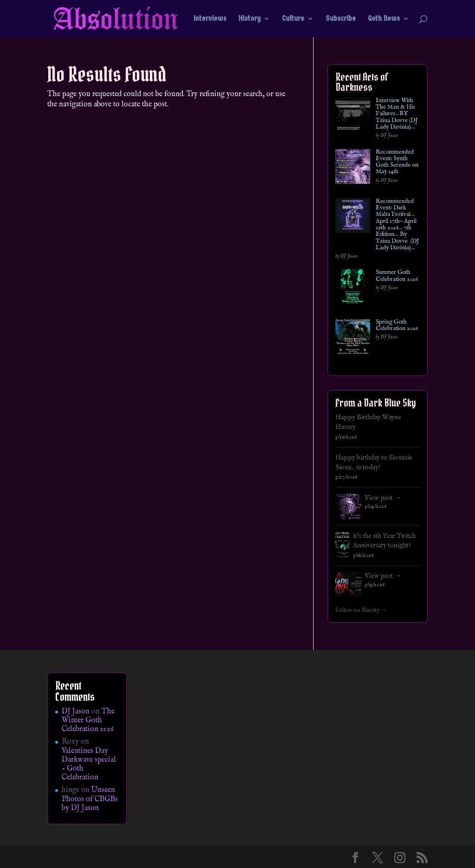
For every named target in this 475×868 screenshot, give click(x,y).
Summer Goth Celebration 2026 (397, 276)
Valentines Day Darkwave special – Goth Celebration (89, 764)
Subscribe (341, 19)
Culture (293, 19)
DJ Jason (76, 712)
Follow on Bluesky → (361, 610)
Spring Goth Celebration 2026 (397, 326)
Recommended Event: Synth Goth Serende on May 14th (397, 162)
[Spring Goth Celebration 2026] (353, 338)
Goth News (384, 19)
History (250, 19)
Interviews (210, 19)
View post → (383, 498)
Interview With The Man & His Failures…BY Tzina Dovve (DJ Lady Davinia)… (397, 114)
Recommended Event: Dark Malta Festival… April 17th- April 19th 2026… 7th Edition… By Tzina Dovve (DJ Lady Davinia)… (397, 225)
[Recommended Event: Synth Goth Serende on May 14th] (353, 168)
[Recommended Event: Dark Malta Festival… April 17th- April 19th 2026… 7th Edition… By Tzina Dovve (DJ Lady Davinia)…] (353, 217)
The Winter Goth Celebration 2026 (88, 720)
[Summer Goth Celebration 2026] (353, 288)
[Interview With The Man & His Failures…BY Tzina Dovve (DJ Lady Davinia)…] (353, 117)
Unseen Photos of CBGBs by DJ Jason (90, 799)
